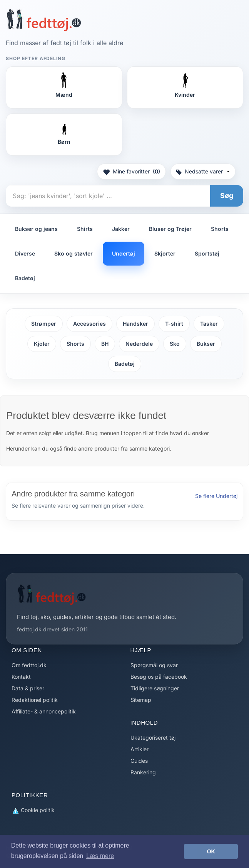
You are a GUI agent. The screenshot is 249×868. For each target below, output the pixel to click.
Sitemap (141, 700)
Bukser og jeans (36, 229)
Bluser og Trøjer (170, 229)
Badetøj (25, 278)
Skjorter (165, 253)
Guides (139, 761)
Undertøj (124, 253)
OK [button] (211, 851)
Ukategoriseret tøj (153, 738)
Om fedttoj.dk (29, 665)
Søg (227, 196)
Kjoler (42, 344)
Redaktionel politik (35, 700)
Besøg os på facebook (159, 677)
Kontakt (21, 677)
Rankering (143, 772)
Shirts (85, 229)
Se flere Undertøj (216, 496)
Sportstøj (207, 253)
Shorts (220, 229)
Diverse (25, 253)
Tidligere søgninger (155, 688)
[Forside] (44, 20)
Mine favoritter (131, 172)
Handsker (135, 324)
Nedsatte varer (203, 171)
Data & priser (28, 688)
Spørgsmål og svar (154, 665)
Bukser (206, 344)
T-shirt (174, 324)
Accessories (89, 324)
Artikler (140, 749)
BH (105, 344)
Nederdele (139, 344)
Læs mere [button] (100, 856)
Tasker (209, 324)
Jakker (121, 229)
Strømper (44, 324)
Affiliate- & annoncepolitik (44, 711)
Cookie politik (33, 810)
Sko (175, 344)
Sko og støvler (74, 253)
